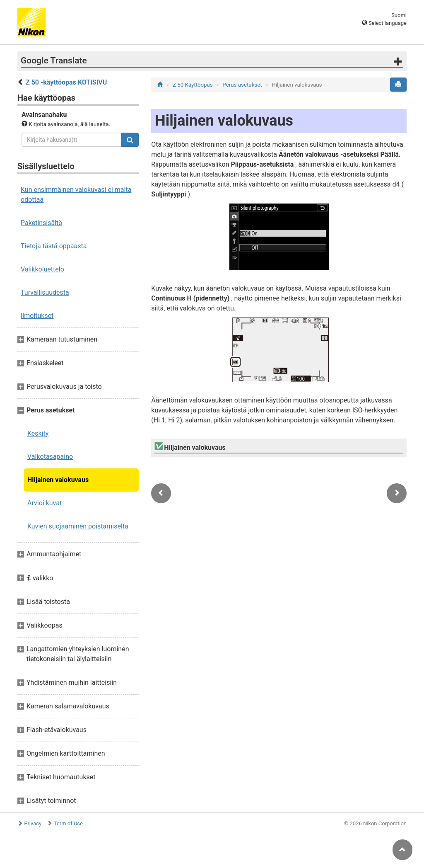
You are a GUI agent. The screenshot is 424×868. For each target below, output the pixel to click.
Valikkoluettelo (42, 269)
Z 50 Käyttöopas (193, 85)
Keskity (38, 433)
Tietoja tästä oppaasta (54, 246)
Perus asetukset (242, 85)
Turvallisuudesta (45, 292)
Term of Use (68, 823)
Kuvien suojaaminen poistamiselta (78, 526)
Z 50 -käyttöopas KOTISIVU (66, 82)
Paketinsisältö (41, 223)
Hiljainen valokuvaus (58, 480)
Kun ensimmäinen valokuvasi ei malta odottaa (76, 195)
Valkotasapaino (50, 457)
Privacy (33, 823)
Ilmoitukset (37, 316)
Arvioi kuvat (45, 503)
